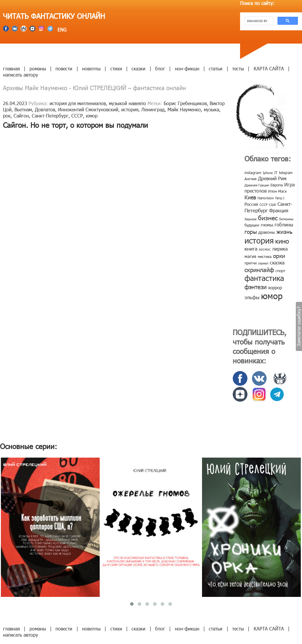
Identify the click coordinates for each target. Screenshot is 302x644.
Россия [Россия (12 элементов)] (251, 204)
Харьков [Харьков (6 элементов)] (251, 219)
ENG (61, 30)
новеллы (91, 68)
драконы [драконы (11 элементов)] (267, 232)
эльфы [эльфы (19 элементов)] (252, 297)
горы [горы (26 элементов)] (251, 231)
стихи (116, 68)
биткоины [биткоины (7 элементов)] (286, 219)
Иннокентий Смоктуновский (88, 109)
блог (160, 68)
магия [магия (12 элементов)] (250, 256)
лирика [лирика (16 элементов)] (280, 249)
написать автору (20, 75)
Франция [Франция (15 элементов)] (279, 210)
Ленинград (153, 109)
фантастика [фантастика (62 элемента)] (264, 278)
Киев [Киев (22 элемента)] (250, 197)
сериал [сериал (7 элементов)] (263, 263)
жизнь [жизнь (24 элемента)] (284, 231)
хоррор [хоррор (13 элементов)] (275, 287)
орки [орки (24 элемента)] (279, 255)
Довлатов (45, 109)
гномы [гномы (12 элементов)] (267, 225)
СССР (77, 116)
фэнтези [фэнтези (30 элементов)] (256, 287)
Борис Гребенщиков (185, 103)
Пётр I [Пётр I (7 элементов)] (280, 198)
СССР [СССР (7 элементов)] (264, 205)
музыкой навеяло (127, 103)
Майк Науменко (184, 109)
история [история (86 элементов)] (259, 240)
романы (38, 68)
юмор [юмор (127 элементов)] (272, 296)
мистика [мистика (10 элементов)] (265, 256)
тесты (238, 68)
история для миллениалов (78, 103)
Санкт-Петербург (50, 116)
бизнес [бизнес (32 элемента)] (268, 217)
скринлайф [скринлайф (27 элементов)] (259, 269)
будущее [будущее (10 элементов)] (252, 225)
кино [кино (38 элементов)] (282, 241)
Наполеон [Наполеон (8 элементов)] (266, 198)
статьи (216, 68)
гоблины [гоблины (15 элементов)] (284, 225)
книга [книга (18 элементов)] (251, 249)
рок (7, 116)
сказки (138, 68)
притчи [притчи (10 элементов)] (251, 263)
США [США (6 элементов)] (273, 205)
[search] (258, 21)
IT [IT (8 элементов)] (276, 173)
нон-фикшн (187, 68)
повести (64, 68)
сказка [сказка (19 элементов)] (277, 262)
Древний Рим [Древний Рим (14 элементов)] (272, 178)
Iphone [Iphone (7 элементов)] (268, 173)
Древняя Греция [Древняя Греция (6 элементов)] (257, 185)
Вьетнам (23, 109)
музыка (211, 109)
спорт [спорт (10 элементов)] (280, 271)
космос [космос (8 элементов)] (265, 249)
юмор (92, 116)
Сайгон (21, 116)
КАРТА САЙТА (269, 68)
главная (11, 68)
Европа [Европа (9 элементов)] (277, 185)
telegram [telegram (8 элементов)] (286, 173)
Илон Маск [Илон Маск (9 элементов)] (277, 191)
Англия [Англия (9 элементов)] (251, 179)
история (130, 109)
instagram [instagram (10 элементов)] (253, 173)
